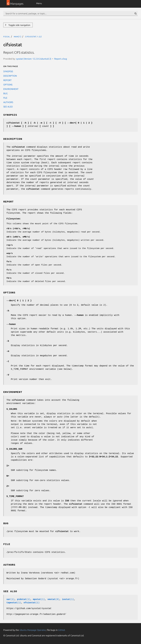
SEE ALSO (8, 107)
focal (7, 36)
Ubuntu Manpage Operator (33, 630)
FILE (5, 98)
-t (8, 361)
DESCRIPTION (10, 76)
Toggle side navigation (19, 25)
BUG (6, 93)
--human (11, 324)
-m (8, 351)
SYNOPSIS (8, 71)
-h (8, 311)
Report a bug (61, 59)
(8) (53, 599)
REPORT (7, 80)
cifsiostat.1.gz (33, 36)
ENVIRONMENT (11, 89)
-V (8, 375)
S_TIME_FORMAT (15, 496)
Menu (39, 3)
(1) (10, 599)
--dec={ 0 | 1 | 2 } (19, 301)
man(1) (18, 36)
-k (8, 341)
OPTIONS (8, 85)
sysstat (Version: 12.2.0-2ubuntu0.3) (34, 59)
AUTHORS (8, 102)
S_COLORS (12, 409)
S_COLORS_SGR (14, 449)
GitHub (62, 630)
